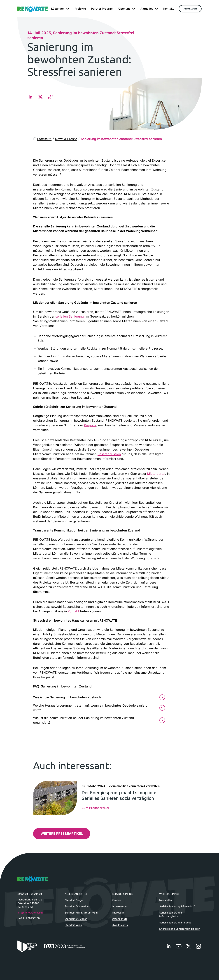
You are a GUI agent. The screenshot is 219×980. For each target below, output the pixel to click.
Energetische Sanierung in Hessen (180, 929)
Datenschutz (120, 919)
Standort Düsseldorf (77, 906)
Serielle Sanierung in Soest (175, 923)
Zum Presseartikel (95, 808)
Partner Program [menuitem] (102, 9)
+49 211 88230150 (29, 918)
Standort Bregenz (75, 900)
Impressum (119, 913)
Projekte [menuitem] (80, 9)
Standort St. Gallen (76, 919)
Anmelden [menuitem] (190, 9)
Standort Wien (73, 925)
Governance (119, 906)
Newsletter (166, 900)
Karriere (117, 900)
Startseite (44, 139)
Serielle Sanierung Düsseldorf (177, 906)
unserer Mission (109, 454)
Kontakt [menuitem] (169, 9)
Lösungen (60, 9)
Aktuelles (149, 9)
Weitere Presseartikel (62, 834)
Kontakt (73, 611)
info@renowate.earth (30, 913)
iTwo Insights (120, 925)
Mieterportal (156, 474)
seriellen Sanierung (70, 316)
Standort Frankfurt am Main (81, 913)
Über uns (127, 9)
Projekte (90, 425)
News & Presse (66, 139)
